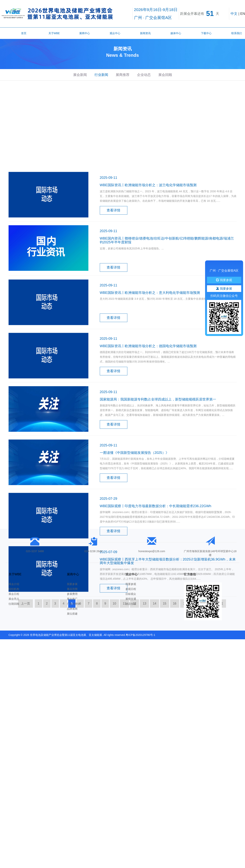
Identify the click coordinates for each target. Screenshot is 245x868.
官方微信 (190, 574)
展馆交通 (131, 599)
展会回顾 (165, 75)
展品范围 (72, 589)
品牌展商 (72, 609)
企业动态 (144, 75)
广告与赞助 (74, 604)
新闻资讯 (145, 33)
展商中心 (85, 33)
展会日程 (14, 594)
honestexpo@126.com (152, 551)
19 (205, 650)
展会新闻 (80, 75)
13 (144, 650)
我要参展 (72, 584)
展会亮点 (14, 599)
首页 (24, 33)
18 (195, 650)
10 (114, 650)
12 (135, 650)
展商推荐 (123, 75)
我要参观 (131, 584)
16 (175, 650)
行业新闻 (101, 75)
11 (124, 650)
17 (185, 650)
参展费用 (72, 594)
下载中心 (206, 33)
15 (165, 650)
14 (155, 650)
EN (243, 14)
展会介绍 (14, 584)
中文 (234, 14)
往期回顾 (14, 604)
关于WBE (54, 33)
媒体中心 (176, 33)
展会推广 (72, 599)
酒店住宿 (131, 604)
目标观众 (131, 594)
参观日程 (131, 589)
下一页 (219, 650)
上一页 (25, 650)
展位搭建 (72, 614)
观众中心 (115, 33)
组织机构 (14, 589)
